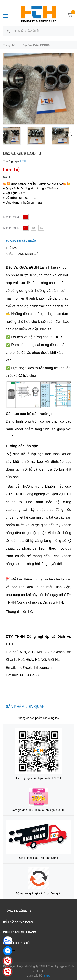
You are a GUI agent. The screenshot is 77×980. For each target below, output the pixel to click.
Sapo (47, 976)
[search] (8, 31)
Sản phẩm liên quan (25, 707)
